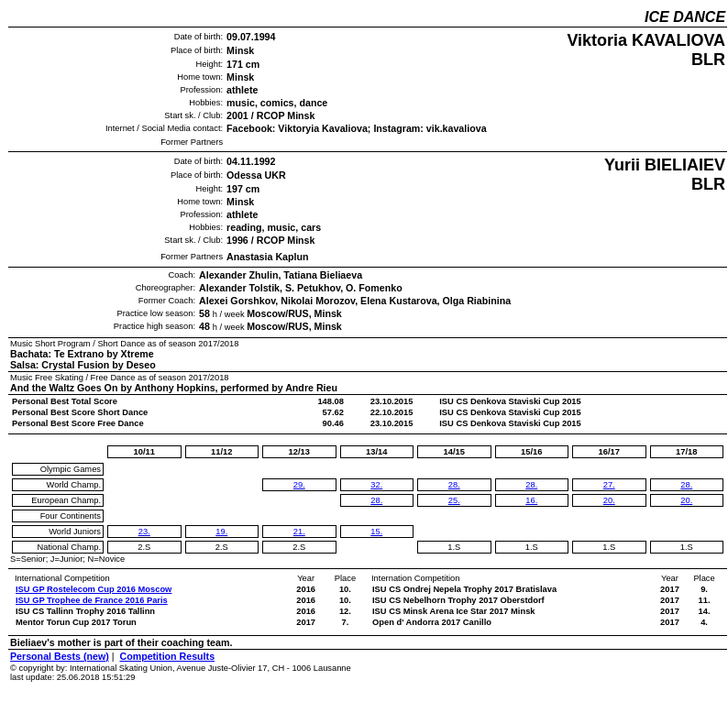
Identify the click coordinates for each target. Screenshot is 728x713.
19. (221, 532)
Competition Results (167, 656)
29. (299, 485)
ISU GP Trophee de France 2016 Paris (92, 600)
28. (376, 500)
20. (609, 500)
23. (144, 532)
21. (299, 532)
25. (454, 500)
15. (376, 532)
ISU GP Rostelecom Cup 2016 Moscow (94, 589)
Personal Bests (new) (60, 656)
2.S (144, 547)
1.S (454, 547)
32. (376, 485)
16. (531, 500)
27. (609, 485)
